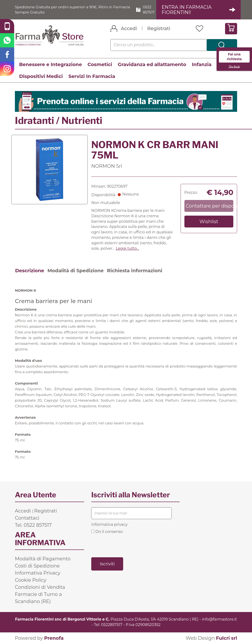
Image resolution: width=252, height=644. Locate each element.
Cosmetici (100, 64)
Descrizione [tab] (30, 271)
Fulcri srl (226, 638)
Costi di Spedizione (37, 566)
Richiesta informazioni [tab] (135, 271)
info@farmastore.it (219, 619)
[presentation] (127, 545)
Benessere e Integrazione (50, 64)
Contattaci (27, 518)
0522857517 (112, 625)
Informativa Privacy (38, 573)
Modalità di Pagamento (43, 559)
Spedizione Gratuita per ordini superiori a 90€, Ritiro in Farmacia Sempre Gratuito (66, 9)
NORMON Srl (107, 166)
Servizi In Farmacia (92, 76)
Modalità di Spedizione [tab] (76, 271)
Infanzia (202, 64)
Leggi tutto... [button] (128, 248)
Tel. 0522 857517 (33, 525)
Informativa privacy (109, 524)
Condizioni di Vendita (40, 587)
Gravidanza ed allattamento (152, 64)
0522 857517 (151, 9)
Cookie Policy (31, 580)
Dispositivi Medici (41, 76)
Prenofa (54, 638)
